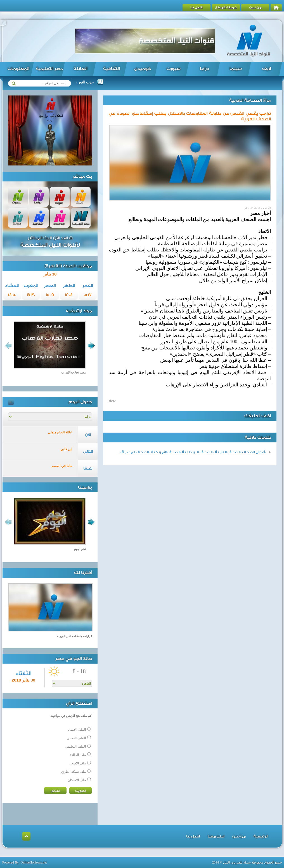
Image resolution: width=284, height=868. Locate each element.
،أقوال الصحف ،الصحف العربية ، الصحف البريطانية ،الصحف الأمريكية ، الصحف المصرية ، (193, 452)
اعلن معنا (216, 836)
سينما (236, 69)
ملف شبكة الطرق (74, 772)
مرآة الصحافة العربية (250, 100)
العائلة (80, 69)
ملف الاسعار (77, 763)
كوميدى (142, 69)
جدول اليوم (80, 402)
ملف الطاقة (78, 755)
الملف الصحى (76, 738)
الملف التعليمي (75, 746)
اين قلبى (66, 449)
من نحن (255, 7)
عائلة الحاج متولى (60, 432)
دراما (204, 69)
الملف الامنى (77, 730)
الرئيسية (261, 836)
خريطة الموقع (226, 7)
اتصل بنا (197, 7)
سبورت (174, 69)
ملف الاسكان (77, 780)
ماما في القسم (62, 466)
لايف (267, 69)
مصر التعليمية (49, 69)
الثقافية (111, 69)
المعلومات (18, 69)
